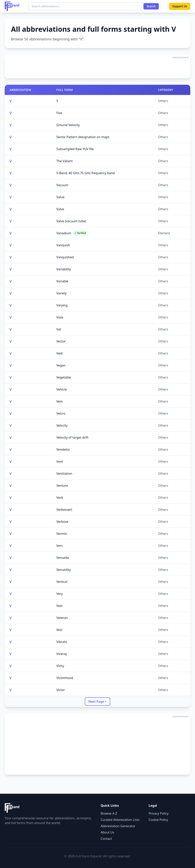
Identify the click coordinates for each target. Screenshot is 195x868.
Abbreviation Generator (118, 826)
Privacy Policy (158, 813)
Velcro (61, 413)
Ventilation (64, 474)
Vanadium (72, 233)
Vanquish (63, 245)
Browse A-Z (109, 813)
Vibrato (62, 642)
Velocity (62, 425)
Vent (60, 461)
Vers (60, 546)
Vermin (62, 534)
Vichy (60, 666)
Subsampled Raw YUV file (75, 149)
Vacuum (62, 185)
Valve (60, 209)
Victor (61, 690)
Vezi (59, 630)
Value (60, 197)
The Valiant (64, 161)
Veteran (62, 618)
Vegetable (64, 377)
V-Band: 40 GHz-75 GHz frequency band (85, 173)
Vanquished (65, 257)
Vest (59, 606)
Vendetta (63, 449)
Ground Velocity (68, 125)
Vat (59, 329)
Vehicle (61, 389)
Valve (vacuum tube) (71, 221)
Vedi (59, 353)
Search (151, 6)
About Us (108, 832)
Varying (62, 305)
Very (60, 594)
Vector (61, 341)
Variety (61, 293)
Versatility (64, 570)
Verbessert (64, 510)
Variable (62, 281)
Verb (60, 498)
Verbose (62, 522)
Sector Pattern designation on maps (83, 137)
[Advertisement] (97, 66)
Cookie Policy (158, 820)
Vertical (62, 582)
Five (59, 113)
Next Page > (97, 701)
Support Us (180, 6)
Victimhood (65, 678)
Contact (106, 839)
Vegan (61, 365)
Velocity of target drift (72, 437)
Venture (62, 486)
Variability (64, 269)
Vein (59, 401)
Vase (60, 317)
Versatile (63, 558)
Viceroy (62, 654)
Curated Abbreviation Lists (120, 820)
